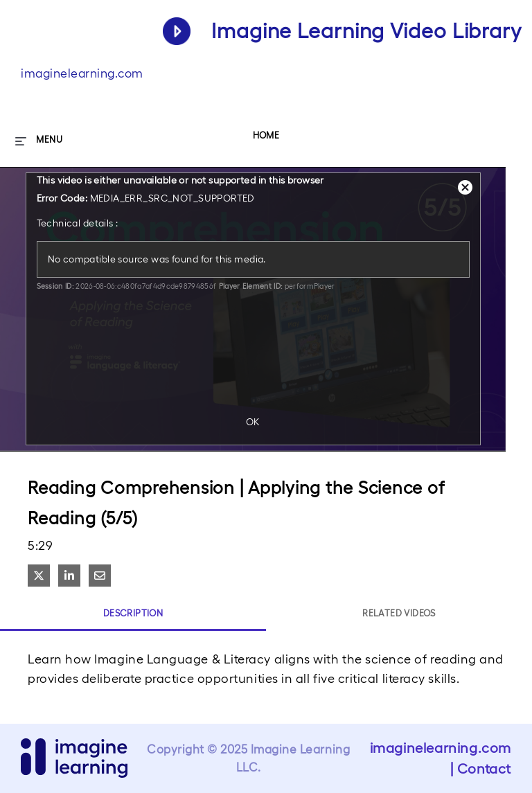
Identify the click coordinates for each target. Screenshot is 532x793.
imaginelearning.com (82, 73)
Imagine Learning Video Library (366, 31)
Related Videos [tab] (399, 613)
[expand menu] (39, 140)
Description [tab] (133, 613)
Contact (484, 769)
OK (253, 422)
